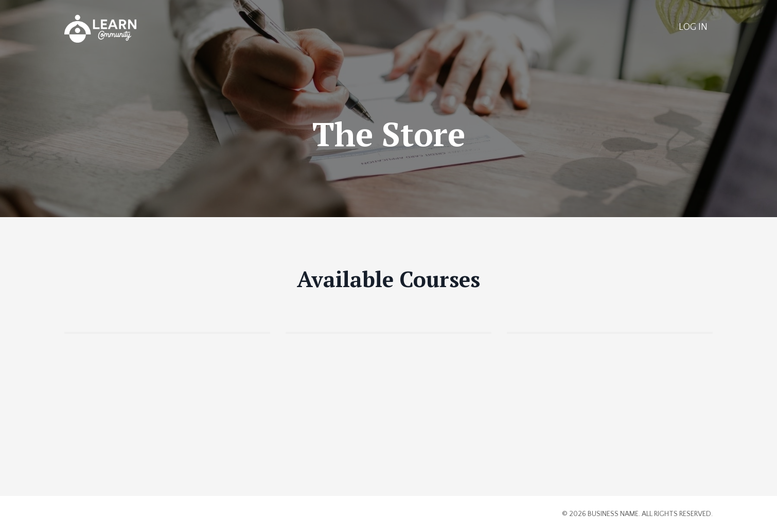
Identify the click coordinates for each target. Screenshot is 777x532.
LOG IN (693, 27)
